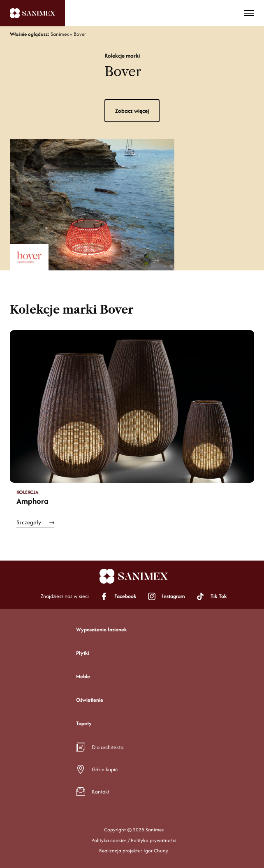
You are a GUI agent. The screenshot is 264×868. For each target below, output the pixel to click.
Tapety (84, 723)
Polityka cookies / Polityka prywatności (134, 840)
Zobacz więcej (132, 111)
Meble (83, 676)
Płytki (83, 653)
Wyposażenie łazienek (102, 629)
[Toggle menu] (249, 13)
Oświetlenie (90, 700)
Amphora (32, 501)
